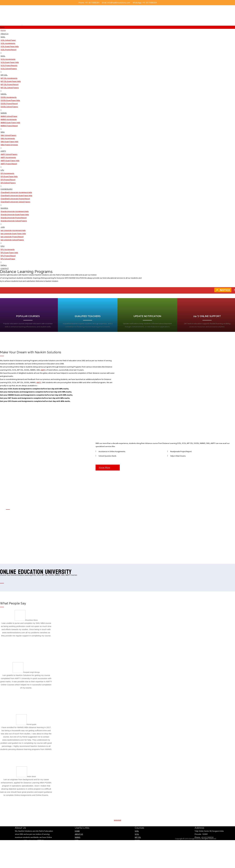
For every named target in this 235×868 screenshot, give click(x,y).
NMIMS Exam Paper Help (10, 122)
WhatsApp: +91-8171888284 (145, 3)
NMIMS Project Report (9, 126)
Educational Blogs (83, 857)
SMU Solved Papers (8, 135)
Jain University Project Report (12, 237)
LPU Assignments (7, 173)
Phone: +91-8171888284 (89, 3)
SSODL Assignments (9, 97)
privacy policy (81, 851)
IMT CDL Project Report (10, 84)
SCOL (3, 56)
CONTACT (5, 268)
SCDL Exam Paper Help (10, 46)
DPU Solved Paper (8, 259)
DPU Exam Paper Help (9, 253)
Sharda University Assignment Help (15, 211)
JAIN (3, 227)
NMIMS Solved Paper (9, 116)
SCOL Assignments (8, 59)
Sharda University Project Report (14, 218)
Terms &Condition (83, 854)
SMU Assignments (8, 138)
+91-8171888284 (207, 838)
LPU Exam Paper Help (9, 176)
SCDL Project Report (8, 50)
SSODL (4, 94)
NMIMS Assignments (9, 119)
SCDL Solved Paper (8, 40)
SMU (3, 132)
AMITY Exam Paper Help (10, 161)
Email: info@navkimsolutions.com (116, 3)
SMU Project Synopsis (9, 145)
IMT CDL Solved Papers (10, 88)
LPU (2, 170)
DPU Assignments (8, 249)
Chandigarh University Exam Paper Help (16, 195)
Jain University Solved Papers (12, 240)
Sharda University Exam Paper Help (15, 214)
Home (3, 30)
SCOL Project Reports (9, 65)
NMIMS (4, 113)
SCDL (3, 37)
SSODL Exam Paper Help (10, 100)
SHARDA (4, 208)
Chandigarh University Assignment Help (16, 192)
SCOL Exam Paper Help (10, 62)
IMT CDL (4, 75)
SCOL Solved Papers (9, 69)
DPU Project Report (8, 256)
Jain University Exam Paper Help (13, 233)
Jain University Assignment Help (13, 230)
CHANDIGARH (7, 189)
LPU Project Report (8, 180)
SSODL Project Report (9, 103)
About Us (5, 34)
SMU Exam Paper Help (9, 141)
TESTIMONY (79, 848)
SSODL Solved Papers (9, 107)
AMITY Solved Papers (9, 154)
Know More (104, 469)
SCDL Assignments (8, 43)
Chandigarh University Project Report (15, 199)
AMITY (3, 151)
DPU (3, 246)
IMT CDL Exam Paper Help (11, 81)
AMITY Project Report (9, 164)
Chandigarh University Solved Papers (15, 202)
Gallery (4, 265)
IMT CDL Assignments (9, 78)
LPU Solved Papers (8, 183)
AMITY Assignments (8, 157)
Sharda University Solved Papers (14, 221)
